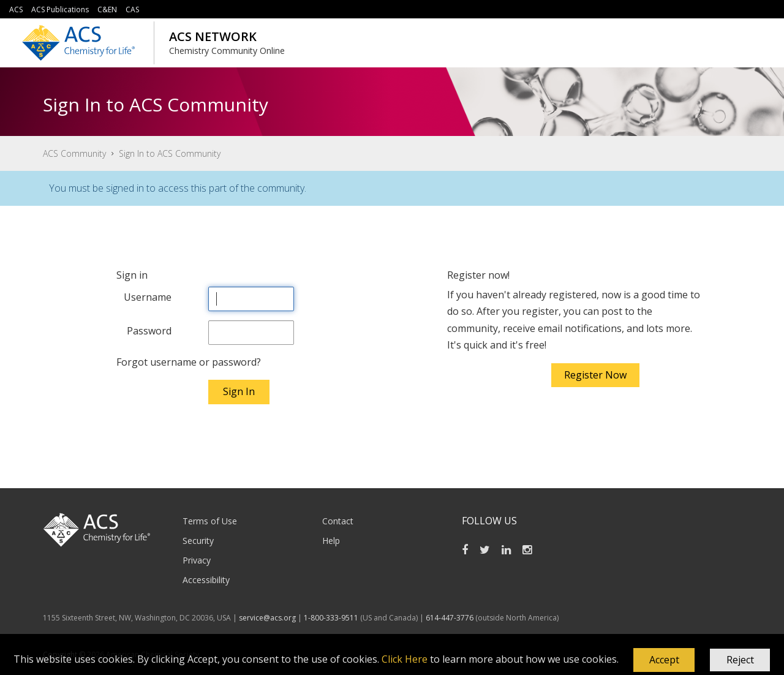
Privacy (197, 560)
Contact (338, 521)
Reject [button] (740, 660)
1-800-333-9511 (331, 618)
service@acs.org (267, 618)
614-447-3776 (450, 618)
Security (198, 541)
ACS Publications (60, 9)
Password (149, 331)
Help (331, 541)
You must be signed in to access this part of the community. (178, 188)
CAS (132, 9)
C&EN (107, 9)
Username (148, 297)
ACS (16, 9)
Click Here (405, 659)
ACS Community (74, 153)
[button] (664, 660)
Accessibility (206, 580)
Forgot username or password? (189, 362)
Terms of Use (210, 521)
